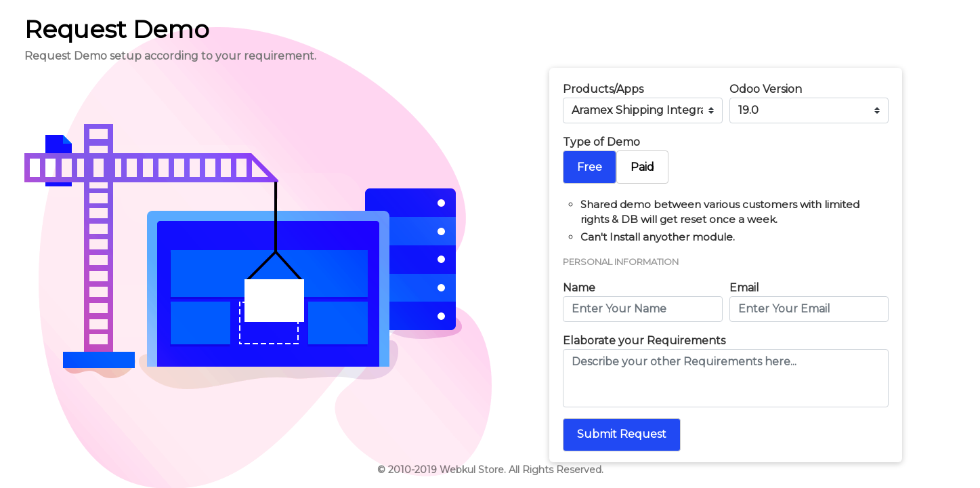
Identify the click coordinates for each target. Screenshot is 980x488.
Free (590, 167)
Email (744, 288)
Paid (642, 167)
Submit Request (622, 434)
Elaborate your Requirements (644, 341)
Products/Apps (603, 89)
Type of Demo (601, 142)
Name (579, 288)
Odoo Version (766, 89)
